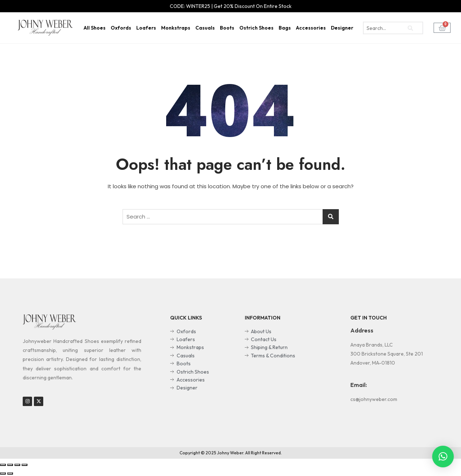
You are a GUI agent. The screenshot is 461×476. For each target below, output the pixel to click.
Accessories (311, 28)
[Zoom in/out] (25, 465)
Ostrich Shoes (256, 28)
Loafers (146, 28)
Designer (342, 28)
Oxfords (121, 28)
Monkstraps (176, 28)
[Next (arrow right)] (10, 473)
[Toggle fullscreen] (17, 465)
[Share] (10, 465)
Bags (285, 28)
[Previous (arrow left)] (3, 473)
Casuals (205, 28)
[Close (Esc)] (3, 465)
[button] (443, 457)
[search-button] (411, 28)
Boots (227, 28)
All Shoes (95, 28)
